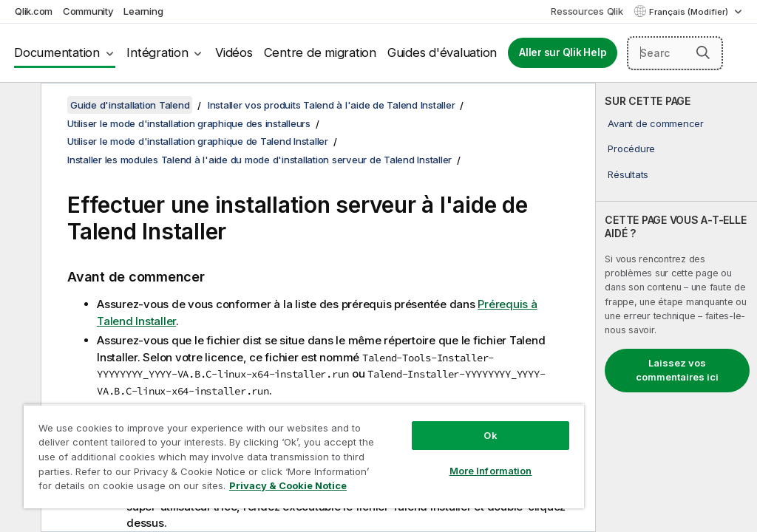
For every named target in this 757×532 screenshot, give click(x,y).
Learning (143, 11)
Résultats (628, 174)
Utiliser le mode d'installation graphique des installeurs (189, 123)
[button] (703, 52)
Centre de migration (320, 52)
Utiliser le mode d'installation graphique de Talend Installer (198, 141)
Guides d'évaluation (442, 52)
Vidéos (234, 52)
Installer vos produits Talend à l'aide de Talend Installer (332, 105)
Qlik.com (34, 11)
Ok (490, 435)
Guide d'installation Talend (130, 105)
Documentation (57, 52)
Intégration (157, 52)
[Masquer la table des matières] (18, 106)
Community (88, 11)
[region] (304, 456)
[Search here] (675, 53)
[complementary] (676, 307)
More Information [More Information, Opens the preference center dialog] (491, 471)
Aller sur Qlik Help (563, 52)
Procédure (631, 149)
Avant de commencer (656, 123)
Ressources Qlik (587, 11)
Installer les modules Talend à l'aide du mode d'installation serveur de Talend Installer (259, 160)
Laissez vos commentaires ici (677, 370)
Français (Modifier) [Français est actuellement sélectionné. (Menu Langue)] (690, 12)
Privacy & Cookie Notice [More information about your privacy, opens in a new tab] (288, 485)
